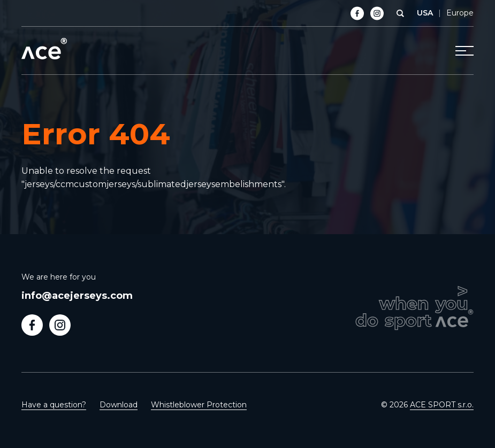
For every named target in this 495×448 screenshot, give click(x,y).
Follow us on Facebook (32, 325)
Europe (460, 13)
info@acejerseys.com (77, 296)
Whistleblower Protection (199, 405)
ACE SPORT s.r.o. (442, 405)
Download (119, 405)
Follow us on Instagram (60, 325)
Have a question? (54, 405)
